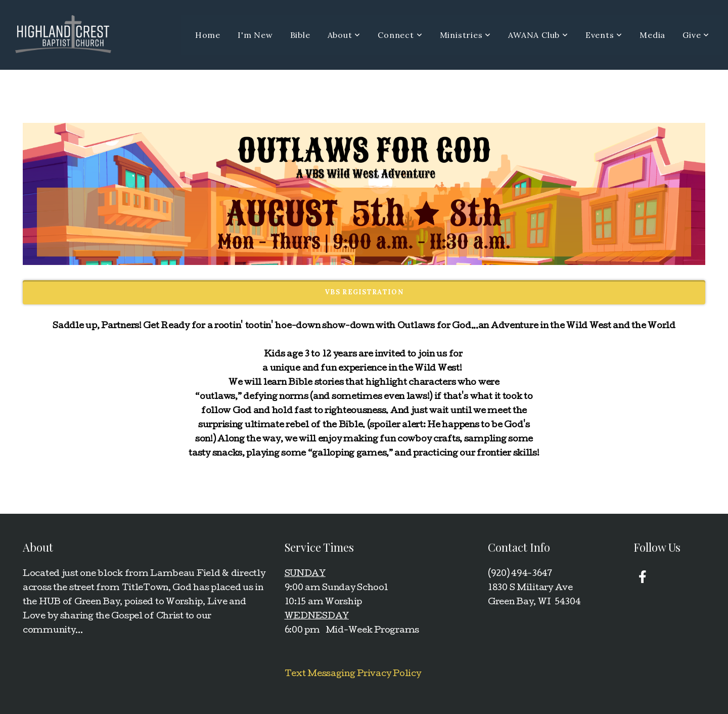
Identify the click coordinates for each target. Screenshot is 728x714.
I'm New (255, 35)
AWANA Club (538, 35)
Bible (300, 35)
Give (696, 35)
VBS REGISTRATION (364, 292)
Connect (400, 35)
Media (652, 35)
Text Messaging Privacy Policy (353, 674)
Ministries (466, 35)
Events (604, 35)
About (344, 35)
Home (208, 35)
